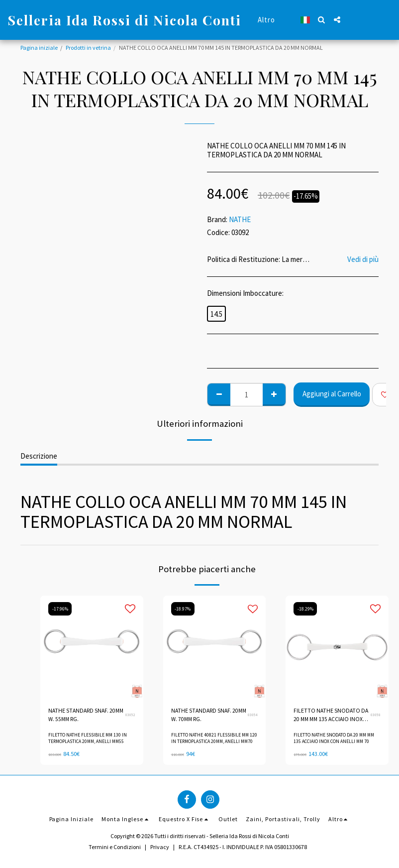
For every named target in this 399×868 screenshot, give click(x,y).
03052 (130, 715)
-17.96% (60, 609)
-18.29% (306, 609)
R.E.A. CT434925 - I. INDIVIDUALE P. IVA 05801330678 (243, 846)
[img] (92, 647)
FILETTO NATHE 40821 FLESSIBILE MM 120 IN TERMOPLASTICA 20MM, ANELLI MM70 (214, 739)
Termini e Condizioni (115, 846)
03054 (253, 715)
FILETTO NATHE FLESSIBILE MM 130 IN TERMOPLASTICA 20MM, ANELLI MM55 (88, 739)
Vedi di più (363, 259)
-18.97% (183, 609)
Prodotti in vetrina (88, 48)
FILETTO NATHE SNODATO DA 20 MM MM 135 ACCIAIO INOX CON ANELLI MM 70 (332, 716)
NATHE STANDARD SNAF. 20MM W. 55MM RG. (79, 715)
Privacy (160, 846)
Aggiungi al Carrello (332, 394)
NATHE (240, 219)
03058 (376, 715)
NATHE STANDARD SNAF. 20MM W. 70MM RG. (202, 715)
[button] (322, 20)
